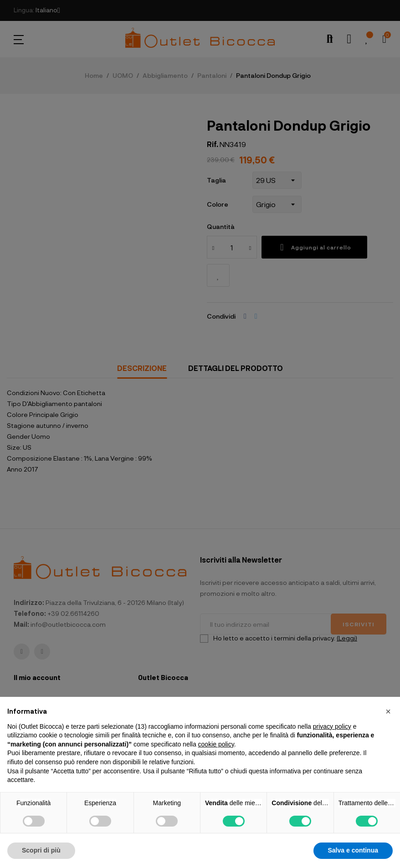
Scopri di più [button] (41, 850)
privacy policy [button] (332, 726)
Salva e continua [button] (353, 850)
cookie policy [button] (216, 744)
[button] (388, 711)
